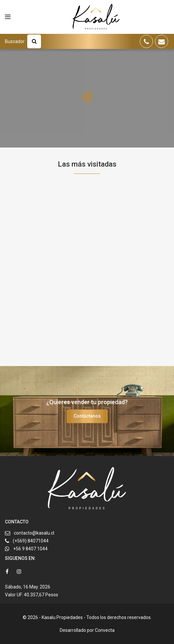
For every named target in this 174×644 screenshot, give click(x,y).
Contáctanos (87, 416)
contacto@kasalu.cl (34, 533)
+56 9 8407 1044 (30, 549)
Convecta (105, 630)
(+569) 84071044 (31, 541)
